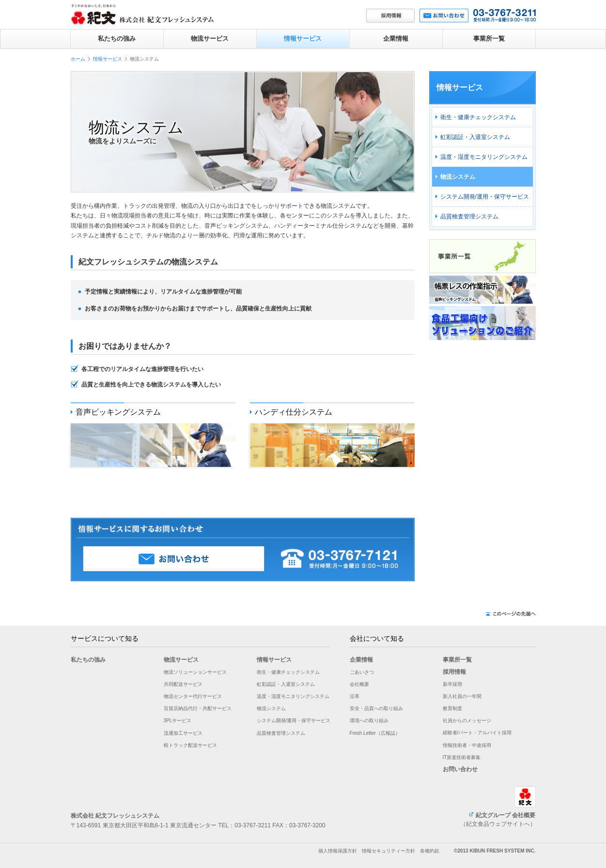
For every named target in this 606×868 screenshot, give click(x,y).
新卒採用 (452, 684)
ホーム (78, 59)
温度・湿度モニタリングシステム (484, 157)
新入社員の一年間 (462, 696)
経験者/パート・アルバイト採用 (477, 733)
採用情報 (454, 672)
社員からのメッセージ (467, 721)
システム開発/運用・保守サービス (485, 197)
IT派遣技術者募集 (462, 757)
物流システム (458, 177)
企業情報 (396, 39)
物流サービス (210, 39)
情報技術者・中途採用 (467, 745)
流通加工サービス (183, 733)
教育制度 (452, 708)
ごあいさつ (362, 672)
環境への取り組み (369, 721)
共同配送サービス (183, 684)
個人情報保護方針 (338, 851)
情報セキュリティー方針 (388, 851)
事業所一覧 (489, 39)
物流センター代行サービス (193, 696)
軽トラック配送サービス (190, 745)
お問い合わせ (460, 769)
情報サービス (303, 39)
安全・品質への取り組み (376, 708)
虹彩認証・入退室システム (475, 137)
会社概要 (359, 684)
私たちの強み (117, 39)
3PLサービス (178, 721)
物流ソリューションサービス (195, 672)
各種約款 (430, 851)
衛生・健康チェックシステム (478, 117)
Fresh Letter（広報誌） (375, 733)
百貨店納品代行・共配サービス (198, 708)
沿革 (355, 696)
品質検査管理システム (469, 217)
